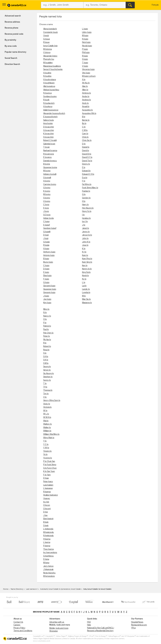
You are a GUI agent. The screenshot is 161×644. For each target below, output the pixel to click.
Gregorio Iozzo (49, 293)
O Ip (45, 319)
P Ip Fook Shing (50, 465)
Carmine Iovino (50, 184)
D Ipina (46, 559)
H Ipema (47, 539)
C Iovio (46, 205)
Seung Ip (47, 367)
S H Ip (46, 357)
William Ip (47, 431)
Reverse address (12, 22)
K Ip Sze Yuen (49, 471)
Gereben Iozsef (50, 228)
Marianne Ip (87, 303)
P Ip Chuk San (49, 461)
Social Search (11, 58)
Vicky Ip (47, 404)
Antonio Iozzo (49, 255)
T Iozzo (85, 63)
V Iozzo (85, 66)
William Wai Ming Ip (51, 434)
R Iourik (46, 100)
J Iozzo (46, 296)
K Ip (84, 249)
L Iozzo (85, 29)
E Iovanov (47, 157)
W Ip (45, 411)
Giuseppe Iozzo (50, 289)
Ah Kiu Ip (86, 83)
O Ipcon (47, 505)
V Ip (45, 397)
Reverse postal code (14, 34)
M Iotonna (47, 49)
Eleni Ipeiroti (48, 519)
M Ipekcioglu (49, 532)
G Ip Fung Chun (50, 468)
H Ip (84, 201)
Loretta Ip (86, 293)
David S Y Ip (87, 157)
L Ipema (47, 542)
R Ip (45, 343)
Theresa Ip (48, 390)
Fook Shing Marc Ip (90, 188)
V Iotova (47, 53)
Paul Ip (46, 330)
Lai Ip (84, 286)
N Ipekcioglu (48, 536)
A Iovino (47, 181)
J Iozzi (46, 239)
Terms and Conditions (23, 631)
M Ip (84, 296)
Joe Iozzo (47, 299)
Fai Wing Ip (87, 184)
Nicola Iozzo (87, 46)
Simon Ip (47, 370)
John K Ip (86, 242)
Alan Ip (85, 86)
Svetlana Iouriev (50, 97)
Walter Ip (47, 428)
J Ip (84, 225)
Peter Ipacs (48, 482)
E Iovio (46, 208)
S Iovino (47, 198)
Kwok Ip (85, 276)
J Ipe (45, 515)
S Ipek (46, 526)
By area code (11, 46)
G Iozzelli (47, 232)
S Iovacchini (48, 137)
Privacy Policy (19, 628)
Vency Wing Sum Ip (52, 400)
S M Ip (46, 363)
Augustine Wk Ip (89, 113)
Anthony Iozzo (49, 252)
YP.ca (133, 628)
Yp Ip (45, 455)
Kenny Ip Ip (87, 269)
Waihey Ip (47, 424)
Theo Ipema (48, 549)
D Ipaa (46, 478)
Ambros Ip (86, 93)
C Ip (84, 127)
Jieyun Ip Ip (87, 235)
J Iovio (46, 211)
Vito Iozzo (86, 73)
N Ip (45, 313)
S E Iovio (47, 215)
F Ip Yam (47, 475)
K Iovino (47, 191)
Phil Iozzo (86, 53)
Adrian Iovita (48, 218)
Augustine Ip (87, 110)
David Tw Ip (87, 161)
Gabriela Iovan (49, 144)
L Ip (84, 283)
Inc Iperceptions (50, 553)
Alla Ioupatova (49, 86)
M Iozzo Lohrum (89, 76)
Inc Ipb (46, 502)
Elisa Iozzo (47, 276)
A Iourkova (48, 107)
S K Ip (46, 360)
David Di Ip (87, 154)
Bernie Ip (86, 120)
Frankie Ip (86, 191)
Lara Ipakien (48, 485)
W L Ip (46, 414)
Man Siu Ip (86, 299)
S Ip (45, 353)
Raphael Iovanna (50, 151)
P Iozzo (85, 49)
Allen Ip (85, 90)
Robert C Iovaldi (50, 140)
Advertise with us (57, 622)
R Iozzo (85, 56)
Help (89, 625)
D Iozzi (46, 235)
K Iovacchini (48, 134)
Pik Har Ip (47, 340)
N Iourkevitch (49, 103)
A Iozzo (46, 249)
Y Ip (45, 441)
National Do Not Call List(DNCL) (101, 628)
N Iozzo (85, 39)
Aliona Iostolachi (50, 29)
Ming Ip (46, 309)
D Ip (84, 144)
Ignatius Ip (86, 218)
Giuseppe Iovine (50, 168)
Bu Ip (84, 124)
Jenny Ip (86, 232)
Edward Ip (86, 171)
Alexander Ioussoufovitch (54, 113)
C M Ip (85, 130)
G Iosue (47, 39)
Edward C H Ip (88, 174)
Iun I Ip (85, 222)
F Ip (84, 181)
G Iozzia (46, 242)
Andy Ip (85, 103)
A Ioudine (47, 73)
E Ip (84, 168)
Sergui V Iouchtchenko (53, 69)
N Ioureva (47, 93)
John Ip (85, 239)
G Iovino (47, 188)
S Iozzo (85, 59)
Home (6, 589)
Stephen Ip (48, 377)
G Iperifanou (48, 556)
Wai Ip (46, 421)
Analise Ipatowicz (50, 495)
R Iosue (46, 42)
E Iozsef (47, 225)
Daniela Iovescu (50, 161)
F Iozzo (46, 279)
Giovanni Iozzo (49, 286)
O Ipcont (47, 509)
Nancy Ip (47, 316)
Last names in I (32, 589)
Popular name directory (15, 52)
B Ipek (46, 522)
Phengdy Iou (49, 59)
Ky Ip (84, 279)
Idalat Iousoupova (51, 110)
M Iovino (47, 194)
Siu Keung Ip (49, 374)
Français (155, 5)
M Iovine (47, 171)
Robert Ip (47, 346)
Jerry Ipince (48, 566)
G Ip (84, 194)
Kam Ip (85, 255)
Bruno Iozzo (48, 262)
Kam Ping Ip (87, 259)
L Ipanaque (48, 488)
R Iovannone (49, 154)
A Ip (84, 80)
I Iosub (46, 36)
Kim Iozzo (47, 303)
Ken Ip (85, 266)
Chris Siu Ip (87, 140)
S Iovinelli (47, 178)
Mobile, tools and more (59, 628)
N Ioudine (47, 76)
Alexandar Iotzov (50, 56)
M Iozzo (85, 36)
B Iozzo (46, 259)
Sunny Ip (47, 380)
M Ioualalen (48, 63)
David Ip (86, 151)
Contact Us (18, 622)
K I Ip (84, 252)
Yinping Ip (47, 451)
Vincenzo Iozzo (88, 69)
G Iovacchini (49, 130)
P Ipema (47, 546)
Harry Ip (85, 205)
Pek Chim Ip (48, 333)
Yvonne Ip (48, 458)
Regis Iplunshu (49, 573)
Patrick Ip (47, 326)
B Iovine (47, 164)
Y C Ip (46, 445)
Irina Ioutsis (48, 124)
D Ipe (46, 512)
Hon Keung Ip (88, 208)
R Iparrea (47, 492)
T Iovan (46, 147)
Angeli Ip (86, 107)
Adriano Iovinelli (50, 174)
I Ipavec (47, 499)
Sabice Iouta (48, 120)
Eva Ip (85, 178)
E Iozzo (46, 272)
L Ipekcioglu (48, 529)
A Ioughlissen (49, 83)
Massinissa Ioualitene (52, 66)
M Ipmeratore (49, 576)
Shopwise (54, 631)
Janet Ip (86, 228)
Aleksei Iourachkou (51, 90)
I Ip (83, 215)
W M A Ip (47, 417)
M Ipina (46, 563)
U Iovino (47, 201)
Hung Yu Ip (87, 211)
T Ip (45, 384)
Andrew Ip (86, 100)
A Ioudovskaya (50, 80)
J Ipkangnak (48, 570)
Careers (17, 625)
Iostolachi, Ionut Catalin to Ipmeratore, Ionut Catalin (61, 589)
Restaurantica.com (139, 625)
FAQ (89, 622)
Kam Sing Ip (87, 262)
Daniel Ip (86, 147)
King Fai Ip (86, 272)
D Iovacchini (49, 127)
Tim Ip (46, 394)
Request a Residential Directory (100, 631)
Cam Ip (85, 134)
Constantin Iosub (50, 32)
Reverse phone (11, 28)
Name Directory (17, 589)
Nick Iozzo (86, 42)
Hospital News (137, 622)
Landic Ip (86, 289)
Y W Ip (46, 448)
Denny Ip (86, 164)
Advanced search (13, 16)
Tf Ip (45, 387)
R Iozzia (46, 245)
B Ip (84, 117)
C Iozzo (46, 266)
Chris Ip (85, 137)
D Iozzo (46, 269)
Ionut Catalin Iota (50, 46)
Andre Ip (86, 97)
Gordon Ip (86, 198)
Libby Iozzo (87, 32)
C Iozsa (46, 222)
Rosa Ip (46, 350)
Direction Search (12, 64)
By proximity (10, 40)
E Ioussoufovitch (50, 117)
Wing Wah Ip (49, 438)
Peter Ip (47, 336)
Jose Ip (85, 245)
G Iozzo (46, 283)
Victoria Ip (47, 407)
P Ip (45, 323)
